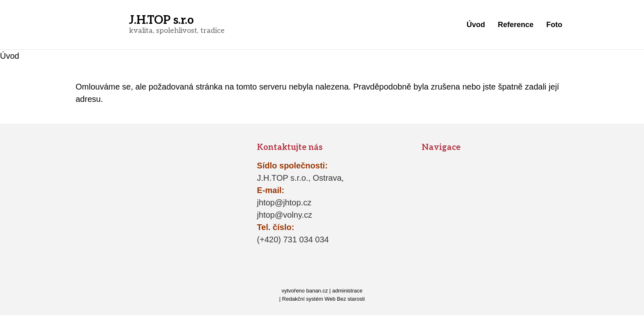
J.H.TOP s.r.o (161, 20)
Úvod (476, 25)
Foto (554, 25)
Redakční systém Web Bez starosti (323, 299)
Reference (516, 25)
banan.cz (317, 291)
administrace (347, 291)
